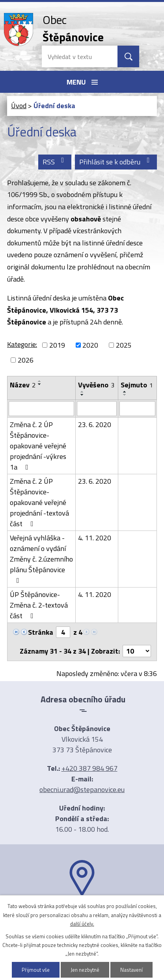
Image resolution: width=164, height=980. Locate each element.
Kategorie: (22, 344)
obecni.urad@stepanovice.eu (82, 789)
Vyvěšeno (96, 385)
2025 (124, 345)
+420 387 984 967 (89, 768)
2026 (26, 360)
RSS (55, 162)
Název (23, 385)
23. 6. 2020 (95, 425)
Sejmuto (137, 385)
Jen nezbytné (85, 970)
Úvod (19, 106)
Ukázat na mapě (82, 912)
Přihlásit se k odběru (116, 162)
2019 (57, 345)
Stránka (41, 632)
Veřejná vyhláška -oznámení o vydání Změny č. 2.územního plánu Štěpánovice (41, 558)
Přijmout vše (36, 970)
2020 (90, 345)
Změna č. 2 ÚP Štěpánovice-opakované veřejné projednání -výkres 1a (38, 446)
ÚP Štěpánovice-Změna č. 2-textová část (39, 605)
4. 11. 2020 (95, 538)
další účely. (82, 924)
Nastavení (131, 970)
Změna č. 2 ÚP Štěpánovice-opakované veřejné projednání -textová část (39, 502)
